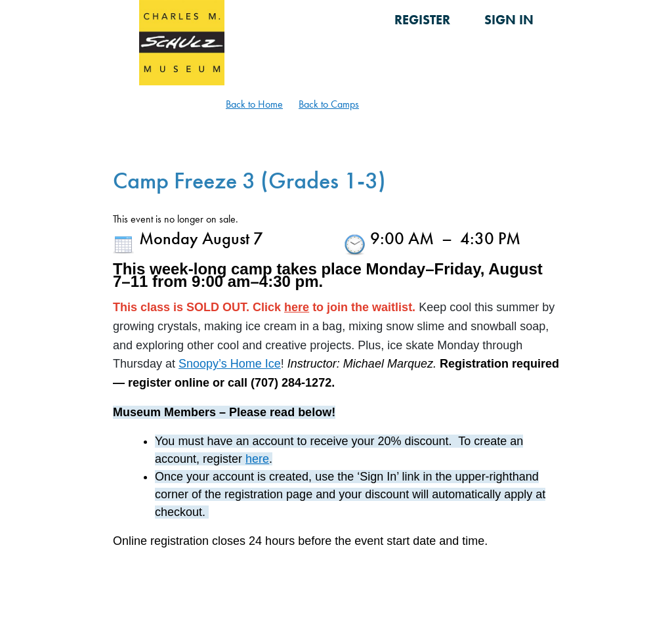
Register (422, 20)
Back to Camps (329, 104)
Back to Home (254, 104)
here (297, 307)
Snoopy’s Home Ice (230, 364)
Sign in (509, 20)
